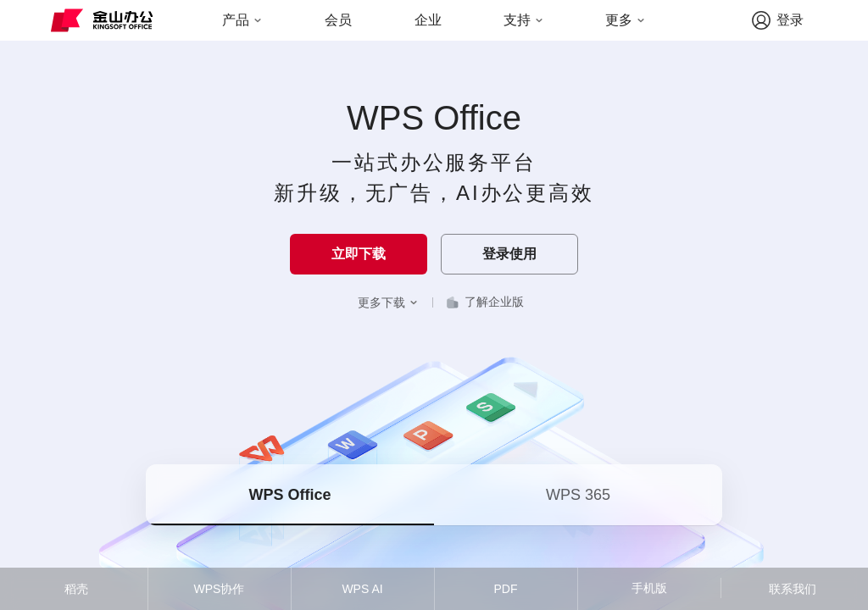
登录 (777, 20)
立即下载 (359, 254)
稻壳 (76, 589)
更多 (626, 20)
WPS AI (362, 589)
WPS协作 (220, 589)
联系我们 (793, 589)
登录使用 (509, 254)
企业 (428, 20)
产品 (242, 20)
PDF (506, 589)
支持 (524, 20)
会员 (338, 20)
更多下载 (388, 302)
